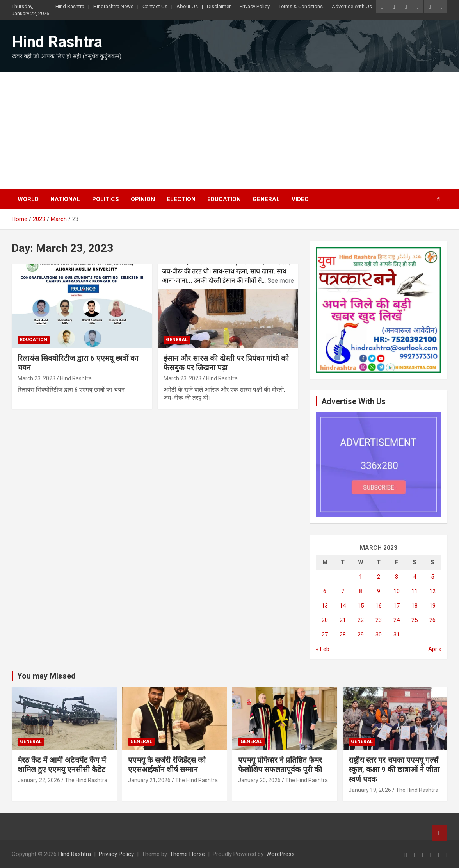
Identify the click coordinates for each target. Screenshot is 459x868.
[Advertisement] (229, 131)
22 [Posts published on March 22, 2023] (361, 620)
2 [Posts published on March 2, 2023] (379, 577)
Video (300, 199)
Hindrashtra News (113, 6)
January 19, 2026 (370, 790)
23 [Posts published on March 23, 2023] (379, 620)
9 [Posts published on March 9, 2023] (379, 591)
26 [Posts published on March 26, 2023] (432, 620)
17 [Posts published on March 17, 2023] (397, 606)
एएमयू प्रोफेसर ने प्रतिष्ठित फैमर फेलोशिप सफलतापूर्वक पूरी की (280, 765)
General (266, 199)
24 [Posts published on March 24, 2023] (397, 620)
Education (224, 199)
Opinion (143, 199)
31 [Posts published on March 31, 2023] (397, 635)
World (28, 199)
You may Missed (46, 676)
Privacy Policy (255, 6)
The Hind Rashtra (86, 780)
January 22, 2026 (39, 780)
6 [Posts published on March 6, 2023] (325, 591)
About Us (187, 6)
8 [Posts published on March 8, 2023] (361, 591)
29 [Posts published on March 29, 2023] (361, 635)
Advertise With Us (352, 6)
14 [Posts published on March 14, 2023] (343, 606)
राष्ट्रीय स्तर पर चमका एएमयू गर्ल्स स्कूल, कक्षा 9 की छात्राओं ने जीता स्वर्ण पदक (394, 770)
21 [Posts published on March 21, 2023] (343, 620)
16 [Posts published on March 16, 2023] (379, 606)
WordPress (280, 854)
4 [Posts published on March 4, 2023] (415, 577)
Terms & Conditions (301, 6)
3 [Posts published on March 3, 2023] (397, 577)
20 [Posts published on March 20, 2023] (325, 620)
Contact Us (155, 6)
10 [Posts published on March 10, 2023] (397, 591)
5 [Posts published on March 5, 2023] (432, 577)
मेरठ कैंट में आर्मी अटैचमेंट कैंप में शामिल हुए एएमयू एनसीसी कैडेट (62, 765)
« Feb (323, 649)
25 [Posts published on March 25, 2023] (415, 620)
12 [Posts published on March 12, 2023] (432, 591)
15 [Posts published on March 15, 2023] (361, 606)
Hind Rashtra (70, 6)
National (65, 199)
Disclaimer (219, 6)
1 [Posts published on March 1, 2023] (361, 577)
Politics (106, 199)
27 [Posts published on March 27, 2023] (325, 635)
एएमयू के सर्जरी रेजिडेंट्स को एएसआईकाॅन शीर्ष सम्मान (167, 765)
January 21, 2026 (149, 780)
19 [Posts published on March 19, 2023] (432, 606)
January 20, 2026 (259, 780)
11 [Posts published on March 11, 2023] (415, 591)
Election (181, 199)
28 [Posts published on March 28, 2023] (343, 635)
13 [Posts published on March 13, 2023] (325, 606)
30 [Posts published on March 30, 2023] (379, 635)
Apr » (435, 649)
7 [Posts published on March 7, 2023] (343, 591)
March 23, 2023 (36, 378)
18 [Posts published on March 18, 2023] (415, 606)
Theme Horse (187, 854)
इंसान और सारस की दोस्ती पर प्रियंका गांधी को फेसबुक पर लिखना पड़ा (226, 363)
